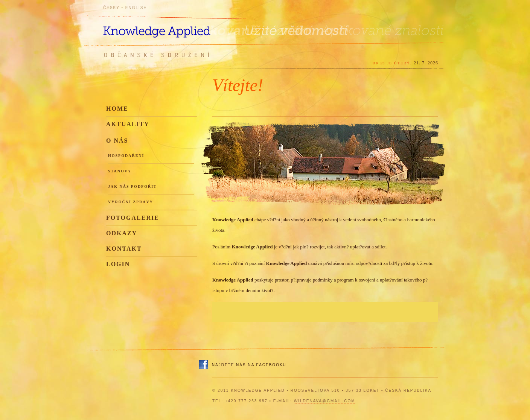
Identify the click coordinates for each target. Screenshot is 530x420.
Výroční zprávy (131, 202)
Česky (111, 8)
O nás (117, 141)
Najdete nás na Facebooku (249, 365)
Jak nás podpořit (132, 186)
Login (118, 264)
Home (117, 109)
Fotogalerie (133, 218)
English (136, 8)
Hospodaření (126, 156)
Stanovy (120, 171)
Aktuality (128, 124)
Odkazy (122, 233)
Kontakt (124, 249)
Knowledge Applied (171, 27)
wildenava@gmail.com (325, 401)
